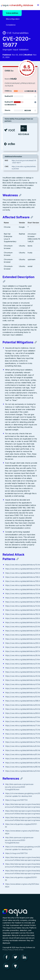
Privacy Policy (8, 950)
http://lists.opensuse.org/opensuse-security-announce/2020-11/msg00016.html (19, 787)
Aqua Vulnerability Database (17, 6)
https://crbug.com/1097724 (16, 800)
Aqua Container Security (15, 913)
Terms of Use (19, 950)
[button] (38, 5)
